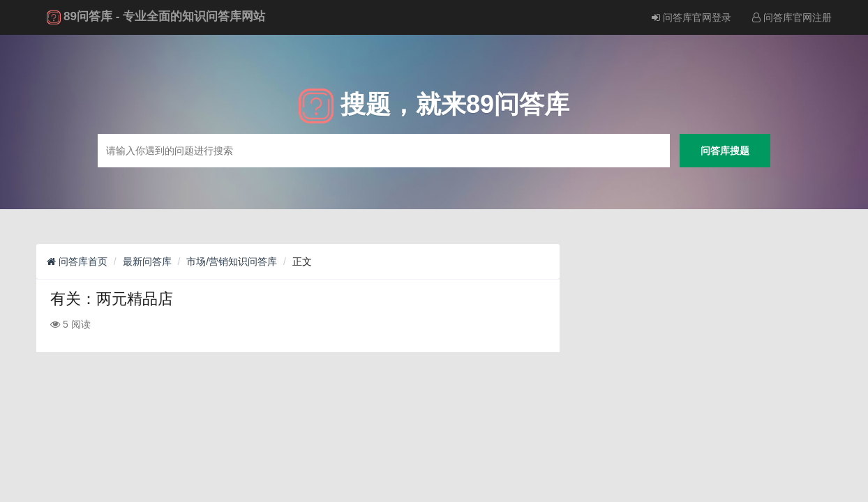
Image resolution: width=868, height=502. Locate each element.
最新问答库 (147, 261)
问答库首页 (77, 261)
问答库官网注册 (792, 17)
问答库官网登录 (691, 17)
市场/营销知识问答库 (232, 261)
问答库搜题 (725, 150)
